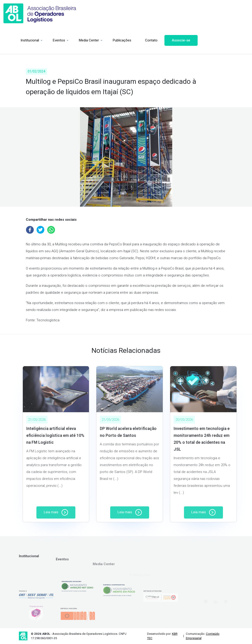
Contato (138, 40)
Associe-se (167, 40)
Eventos (45, 40)
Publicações (108, 40)
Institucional (16, 40)
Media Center (75, 40)
